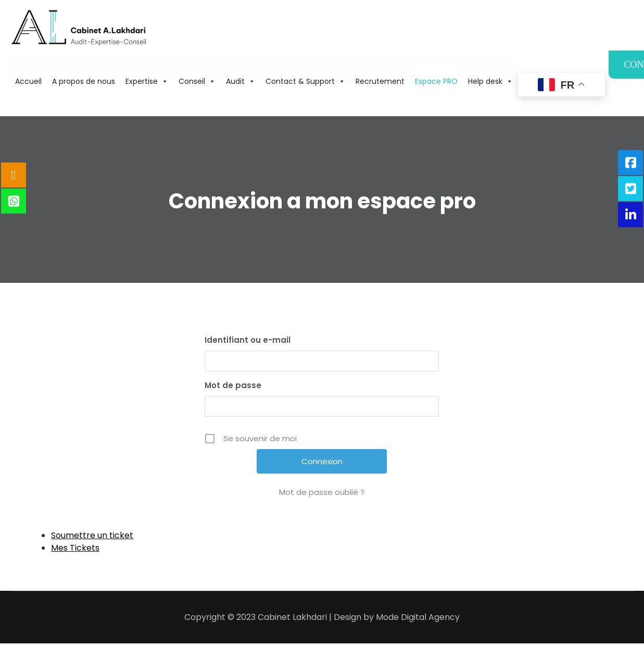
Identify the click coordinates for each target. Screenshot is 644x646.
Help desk (490, 81)
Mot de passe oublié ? (322, 492)
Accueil (28, 81)
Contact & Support (305, 81)
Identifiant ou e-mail (248, 340)
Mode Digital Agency (418, 617)
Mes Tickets (75, 548)
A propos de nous (84, 81)
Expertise (147, 81)
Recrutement (380, 81)
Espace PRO (436, 81)
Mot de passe (233, 385)
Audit (241, 81)
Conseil (197, 81)
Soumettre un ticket (92, 535)
